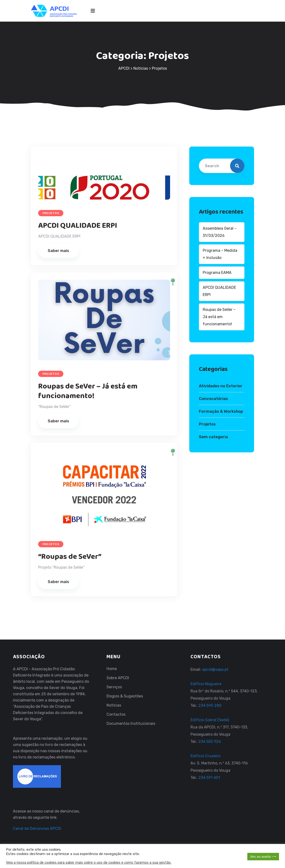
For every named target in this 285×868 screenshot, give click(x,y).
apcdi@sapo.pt (215, 669)
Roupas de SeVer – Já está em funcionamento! (88, 391)
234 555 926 (209, 742)
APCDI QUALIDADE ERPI (78, 226)
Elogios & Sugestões (125, 696)
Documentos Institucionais (131, 724)
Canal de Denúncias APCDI (37, 828)
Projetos (51, 213)
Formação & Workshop (221, 411)
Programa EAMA (217, 273)
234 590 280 (209, 705)
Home (112, 669)
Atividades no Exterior (221, 386)
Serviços (114, 687)
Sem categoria (213, 437)
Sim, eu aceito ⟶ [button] (263, 857)
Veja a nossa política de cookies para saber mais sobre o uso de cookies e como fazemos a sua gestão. (89, 862)
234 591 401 (209, 778)
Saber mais (58, 251)
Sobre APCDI (118, 678)
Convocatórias (213, 399)
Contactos (116, 714)
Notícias (114, 705)
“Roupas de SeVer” (70, 557)
